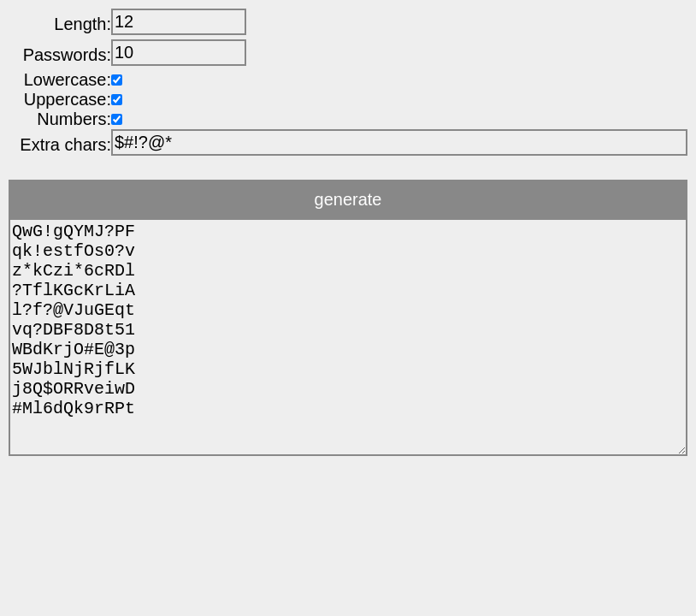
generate (348, 199)
